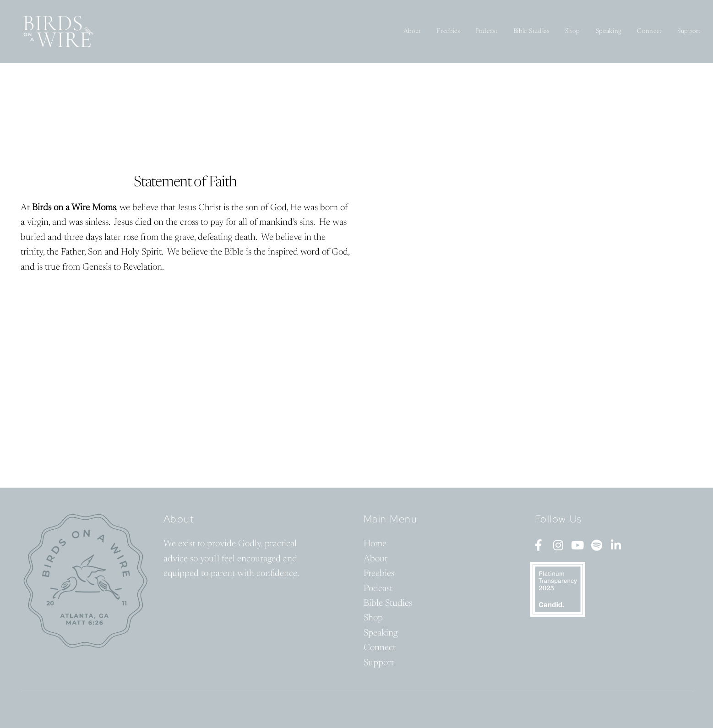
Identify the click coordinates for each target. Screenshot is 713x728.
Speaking (609, 32)
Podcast (487, 32)
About (412, 32)
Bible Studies (531, 32)
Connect (649, 32)
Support (689, 32)
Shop (573, 32)
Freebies (448, 32)
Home (375, 544)
